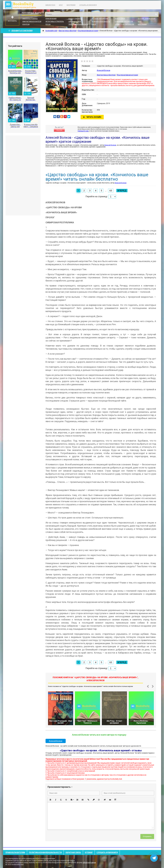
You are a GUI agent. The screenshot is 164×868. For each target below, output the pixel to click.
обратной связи (89, 862)
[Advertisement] (23, 175)
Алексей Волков (104, 70)
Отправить (147, 836)
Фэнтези (26, 24)
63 (111, 191)
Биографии (71, 5)
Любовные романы (30, 19)
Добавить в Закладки (21, 31)
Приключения (51, 19)
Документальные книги (78, 24)
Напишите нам (83, 131)
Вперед (122, 191)
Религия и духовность (101, 22)
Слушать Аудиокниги (88, 5)
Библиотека (50, 5)
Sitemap (89, 852)
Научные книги (75, 22)
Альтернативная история (127, 75)
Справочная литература (124, 24)
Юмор (94, 24)
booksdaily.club (22, 5)
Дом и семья (120, 19)
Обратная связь (73, 852)
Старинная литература (124, 22)
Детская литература (100, 19)
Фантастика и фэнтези (32, 22)
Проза (48, 24)
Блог (61, 5)
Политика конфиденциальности (45, 852)
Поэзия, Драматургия (147, 19)
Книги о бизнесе (75, 19)
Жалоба (59, 130)
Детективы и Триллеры (55, 22)
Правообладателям (15, 852)
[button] (50, 800)
